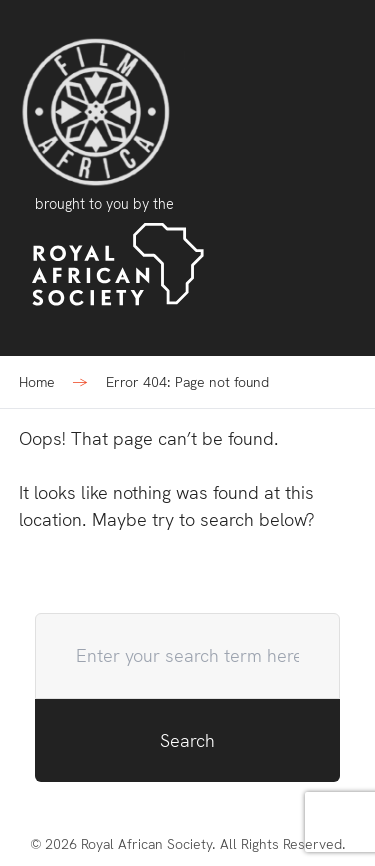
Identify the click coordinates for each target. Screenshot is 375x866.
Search (187, 740)
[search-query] (188, 656)
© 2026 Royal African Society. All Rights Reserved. (188, 844)
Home (37, 382)
